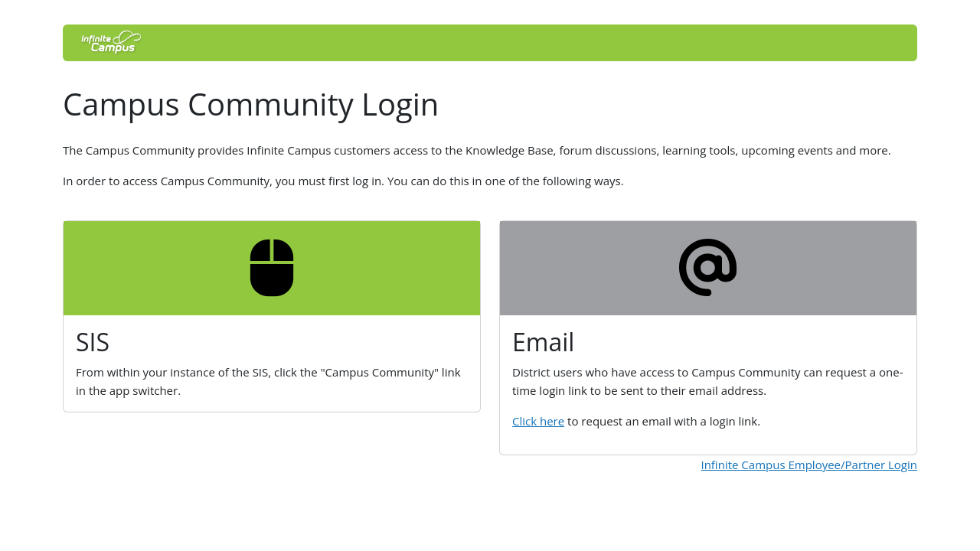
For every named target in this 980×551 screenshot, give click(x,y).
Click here (538, 421)
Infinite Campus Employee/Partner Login (809, 465)
